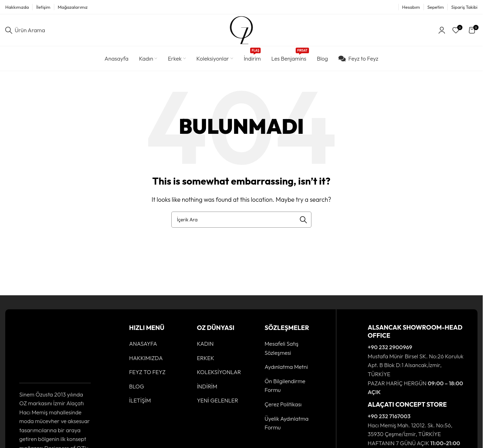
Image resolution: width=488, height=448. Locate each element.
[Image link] (41, 349)
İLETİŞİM (140, 400)
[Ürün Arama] (25, 30)
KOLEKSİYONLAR (219, 372)
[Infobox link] (407, 360)
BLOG (137, 386)
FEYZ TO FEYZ (147, 372)
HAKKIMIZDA (146, 358)
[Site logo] (241, 29)
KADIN (205, 344)
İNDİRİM (207, 386)
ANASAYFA (143, 344)
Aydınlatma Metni (286, 367)
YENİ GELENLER (218, 400)
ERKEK (206, 358)
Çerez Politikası (283, 404)
